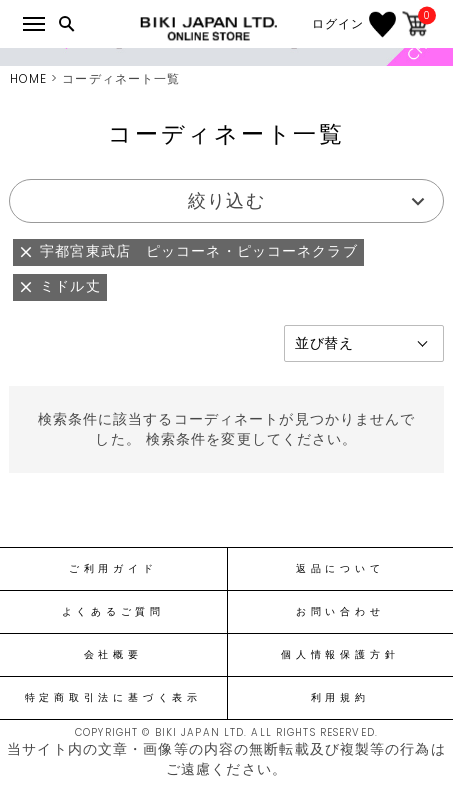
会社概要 (113, 655)
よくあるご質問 (113, 612)
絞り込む (226, 200)
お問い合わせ (340, 612)
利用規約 (340, 698)
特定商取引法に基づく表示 (113, 698)
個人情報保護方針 (340, 655)
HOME (28, 78)
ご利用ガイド (113, 569)
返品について (340, 569)
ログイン (338, 24)
